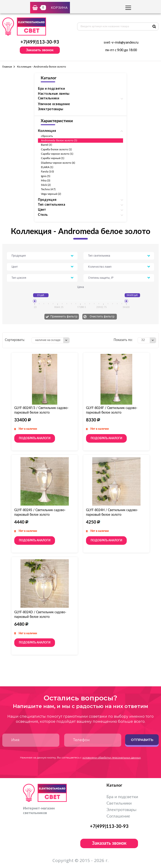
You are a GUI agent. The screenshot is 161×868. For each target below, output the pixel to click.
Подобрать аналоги (35, 438)
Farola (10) (47, 172)
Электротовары (51, 109)
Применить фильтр (64, 316)
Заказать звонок (40, 50)
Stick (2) (46, 185)
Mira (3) (46, 181)
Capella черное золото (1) (57, 154)
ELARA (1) (47, 167)
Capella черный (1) (53, 158)
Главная (7, 67)
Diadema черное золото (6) (58, 163)
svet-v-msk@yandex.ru (121, 43)
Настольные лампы (54, 94)
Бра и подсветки (52, 89)
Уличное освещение (54, 104)
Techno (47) (48, 189)
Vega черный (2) (51, 194)
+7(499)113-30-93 (40, 42)
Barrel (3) (46, 145)
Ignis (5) (46, 176)
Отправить (142, 740)
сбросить (47, 136)
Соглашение (118, 816)
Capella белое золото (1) (56, 149)
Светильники (119, 803)
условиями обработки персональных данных (112, 758)
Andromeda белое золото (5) (59, 140)
